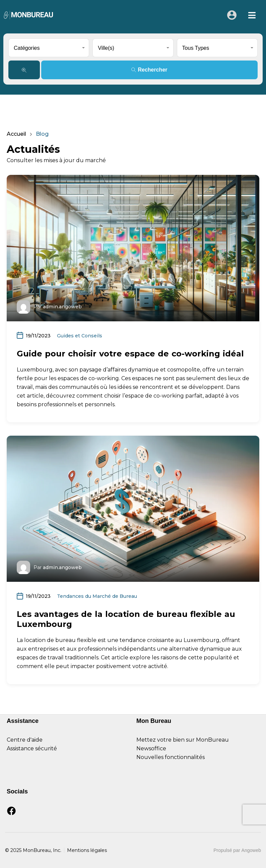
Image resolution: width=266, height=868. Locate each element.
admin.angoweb (62, 307)
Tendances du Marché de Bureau (97, 596)
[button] (252, 15)
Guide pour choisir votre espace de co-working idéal (130, 354)
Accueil (16, 134)
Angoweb (251, 850)
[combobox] (49, 48)
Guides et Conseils (80, 336)
